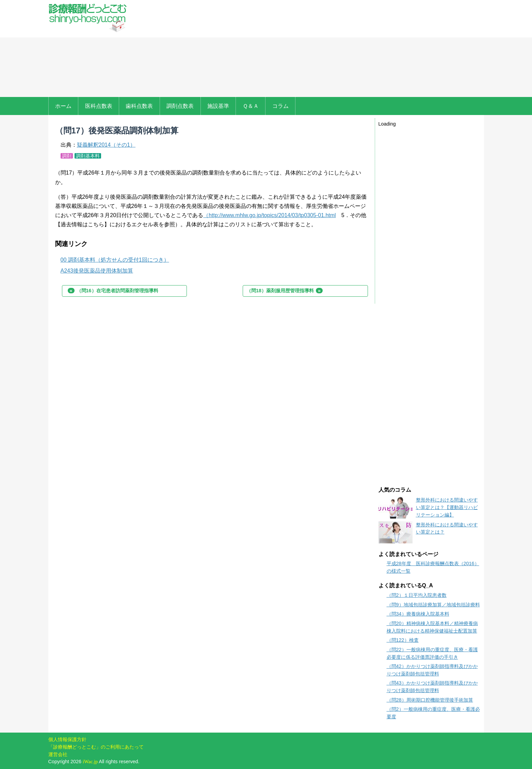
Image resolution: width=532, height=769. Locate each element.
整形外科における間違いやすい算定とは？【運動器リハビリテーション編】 (447, 507)
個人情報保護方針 (67, 739)
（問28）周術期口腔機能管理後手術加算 (430, 700)
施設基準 (218, 106)
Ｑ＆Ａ (251, 106)
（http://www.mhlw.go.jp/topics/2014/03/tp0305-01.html (270, 215)
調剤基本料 (88, 156)
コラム (280, 106)
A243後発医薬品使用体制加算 (97, 271)
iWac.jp (90, 762)
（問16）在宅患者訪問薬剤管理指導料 (113, 291)
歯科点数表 (139, 106)
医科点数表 (99, 106)
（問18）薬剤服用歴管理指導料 (285, 291)
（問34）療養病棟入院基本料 (418, 614)
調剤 (67, 156)
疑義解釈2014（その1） (106, 145)
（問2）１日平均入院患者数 (417, 595)
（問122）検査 (403, 640)
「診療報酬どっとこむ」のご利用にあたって (96, 747)
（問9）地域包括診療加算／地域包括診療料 (433, 605)
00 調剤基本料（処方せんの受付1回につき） (115, 260)
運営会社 (58, 754)
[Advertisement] (310, 49)
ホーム (63, 106)
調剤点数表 (180, 106)
